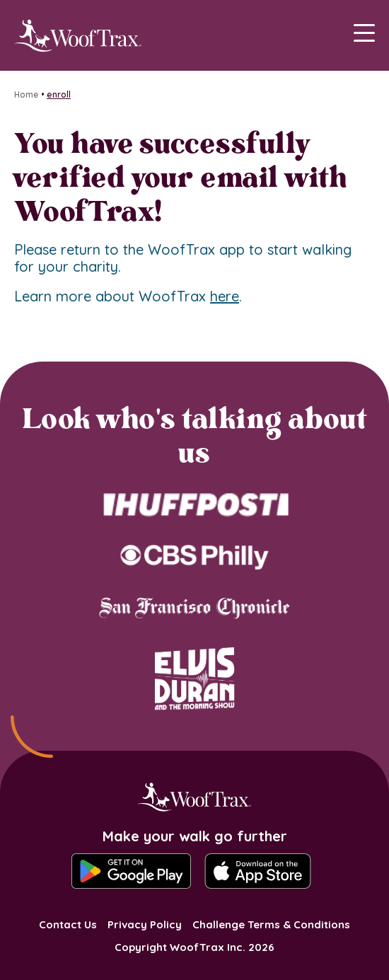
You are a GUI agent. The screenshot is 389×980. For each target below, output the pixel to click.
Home (27, 94)
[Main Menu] (364, 35)
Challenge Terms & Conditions (271, 924)
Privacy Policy (145, 924)
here (225, 296)
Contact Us (68, 924)
